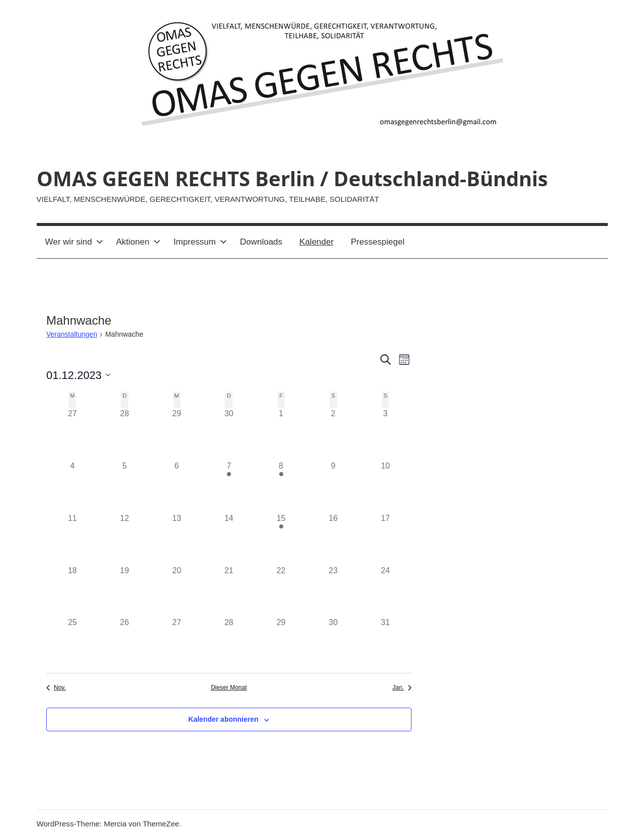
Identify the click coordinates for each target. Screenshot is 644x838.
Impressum (200, 242)
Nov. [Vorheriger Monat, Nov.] (56, 688)
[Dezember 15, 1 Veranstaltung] (281, 539)
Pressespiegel (378, 242)
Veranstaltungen (72, 334)
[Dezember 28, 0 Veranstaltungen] (229, 643)
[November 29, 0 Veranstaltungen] (177, 434)
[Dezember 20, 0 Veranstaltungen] (177, 591)
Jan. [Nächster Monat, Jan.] (402, 688)
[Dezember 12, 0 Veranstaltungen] (125, 539)
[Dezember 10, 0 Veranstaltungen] (385, 486)
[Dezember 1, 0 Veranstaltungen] (281, 434)
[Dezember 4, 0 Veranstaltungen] (72, 486)
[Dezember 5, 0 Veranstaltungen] (125, 486)
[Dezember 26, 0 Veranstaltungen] (125, 643)
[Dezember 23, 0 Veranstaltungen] (333, 591)
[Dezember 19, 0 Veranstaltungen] (125, 591)
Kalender (316, 242)
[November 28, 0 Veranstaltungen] (125, 434)
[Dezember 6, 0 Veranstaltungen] (177, 486)
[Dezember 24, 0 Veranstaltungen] (385, 591)
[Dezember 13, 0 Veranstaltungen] (177, 539)
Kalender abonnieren (223, 719)
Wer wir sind (74, 242)
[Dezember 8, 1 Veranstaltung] (281, 486)
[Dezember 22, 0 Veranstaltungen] (281, 591)
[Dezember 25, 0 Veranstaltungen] (72, 643)
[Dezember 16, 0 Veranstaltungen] (333, 539)
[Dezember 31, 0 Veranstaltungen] (385, 643)
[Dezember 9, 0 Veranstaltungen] (333, 486)
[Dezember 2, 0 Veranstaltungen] (333, 434)
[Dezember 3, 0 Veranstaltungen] (385, 434)
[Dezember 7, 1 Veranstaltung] (229, 486)
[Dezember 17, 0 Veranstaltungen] (385, 539)
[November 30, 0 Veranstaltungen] (229, 434)
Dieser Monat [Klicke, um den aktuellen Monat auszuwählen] (229, 688)
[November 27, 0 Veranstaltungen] (72, 434)
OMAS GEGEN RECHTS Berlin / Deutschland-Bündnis (292, 178)
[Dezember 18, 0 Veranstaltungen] (72, 591)
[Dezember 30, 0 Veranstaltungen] (333, 643)
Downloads (261, 242)
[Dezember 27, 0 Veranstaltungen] (177, 643)
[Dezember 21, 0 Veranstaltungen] (229, 591)
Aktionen (138, 242)
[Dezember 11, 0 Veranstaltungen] (72, 539)
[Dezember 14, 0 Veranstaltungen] (229, 539)
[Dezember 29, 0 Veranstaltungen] (281, 643)
